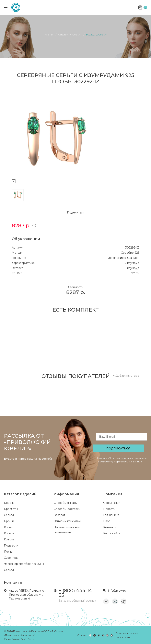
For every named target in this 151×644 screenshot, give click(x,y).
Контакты (110, 527)
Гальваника (111, 515)
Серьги (9, 515)
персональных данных (128, 462)
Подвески (11, 546)
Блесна (9, 503)
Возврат (59, 515)
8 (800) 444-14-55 (76, 593)
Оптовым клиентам (67, 521)
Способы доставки (67, 509)
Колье (8, 527)
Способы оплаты (65, 503)
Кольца (9, 533)
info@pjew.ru (117, 591)
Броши (9, 521)
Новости (109, 509)
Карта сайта (112, 533)
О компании (112, 503)
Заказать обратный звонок (77, 601)
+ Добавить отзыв (126, 376)
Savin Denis (27, 639)
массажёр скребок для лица (24, 564)
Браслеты (11, 509)
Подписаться (118, 448)
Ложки (9, 552)
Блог (107, 521)
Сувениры (11, 558)
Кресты (9, 539)
